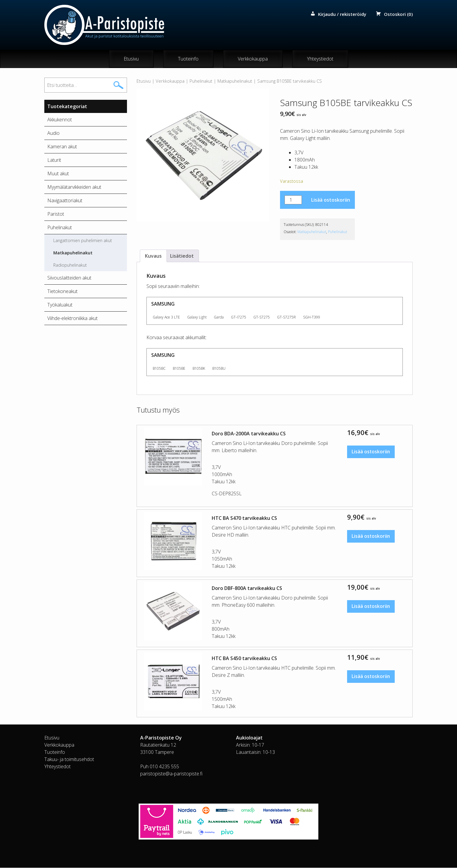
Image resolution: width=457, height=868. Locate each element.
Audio (53, 133)
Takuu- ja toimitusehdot (69, 760)
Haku (118, 85)
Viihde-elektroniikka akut (72, 318)
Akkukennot (60, 120)
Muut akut (58, 174)
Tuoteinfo (188, 59)
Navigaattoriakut (65, 201)
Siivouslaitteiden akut (69, 278)
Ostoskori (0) (398, 14)
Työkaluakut (60, 305)
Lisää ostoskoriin (331, 200)
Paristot (56, 214)
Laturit (54, 160)
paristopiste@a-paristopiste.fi (171, 774)
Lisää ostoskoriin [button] (371, 452)
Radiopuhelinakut (70, 265)
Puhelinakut (201, 81)
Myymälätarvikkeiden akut (74, 187)
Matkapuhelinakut (235, 81)
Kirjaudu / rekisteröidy (342, 14)
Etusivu (131, 59)
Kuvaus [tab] (153, 256)
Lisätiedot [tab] (182, 256)
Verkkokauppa (253, 59)
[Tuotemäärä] (293, 200)
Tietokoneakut (62, 292)
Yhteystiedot (320, 59)
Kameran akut (62, 147)
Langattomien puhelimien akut (83, 241)
